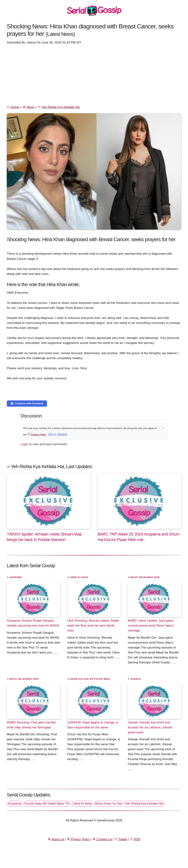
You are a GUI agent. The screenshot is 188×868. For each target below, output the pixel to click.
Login (24, 444)
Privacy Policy (37, 434)
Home (13, 107)
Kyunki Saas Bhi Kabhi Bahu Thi (47, 803)
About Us (56, 839)
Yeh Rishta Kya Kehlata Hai (59, 107)
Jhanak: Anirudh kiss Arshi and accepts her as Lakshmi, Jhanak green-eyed (150, 727)
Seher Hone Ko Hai (108, 803)
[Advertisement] (94, 75)
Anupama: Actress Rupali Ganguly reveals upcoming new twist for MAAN (33, 623)
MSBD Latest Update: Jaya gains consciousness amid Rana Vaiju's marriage (151, 625)
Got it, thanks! (58, 434)
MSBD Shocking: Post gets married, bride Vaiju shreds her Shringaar (32, 725)
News (28, 107)
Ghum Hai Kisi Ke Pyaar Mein (90, 679)
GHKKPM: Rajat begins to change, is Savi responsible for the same (93, 725)
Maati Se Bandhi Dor (145, 577)
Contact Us (102, 839)
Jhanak (136, 679)
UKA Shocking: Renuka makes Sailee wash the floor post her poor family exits (93, 625)
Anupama (16, 577)
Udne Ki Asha (79, 577)
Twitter (121, 839)
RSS (135, 839)
